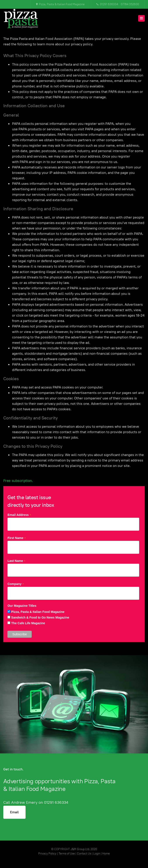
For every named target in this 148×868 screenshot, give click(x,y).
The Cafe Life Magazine (28, 623)
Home (106, 854)
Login (97, 854)
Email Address (19, 515)
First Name (17, 538)
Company (16, 584)
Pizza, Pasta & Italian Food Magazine (38, 612)
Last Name (17, 561)
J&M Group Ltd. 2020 (84, 849)
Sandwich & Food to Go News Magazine (40, 617)
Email (14, 812)
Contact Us (84, 854)
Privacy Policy (47, 854)
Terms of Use (67, 854)
